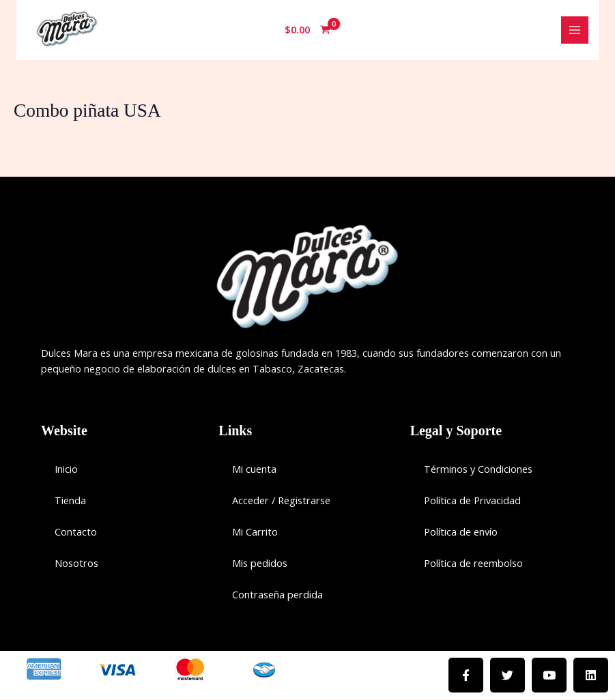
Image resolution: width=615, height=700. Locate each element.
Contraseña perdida (277, 595)
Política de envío (461, 532)
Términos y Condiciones (478, 469)
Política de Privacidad (472, 501)
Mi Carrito (255, 532)
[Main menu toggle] (575, 30)
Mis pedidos (260, 564)
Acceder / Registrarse (281, 501)
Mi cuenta (254, 469)
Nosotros (76, 564)
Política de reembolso (473, 564)
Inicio (66, 469)
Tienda (70, 501)
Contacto (76, 532)
